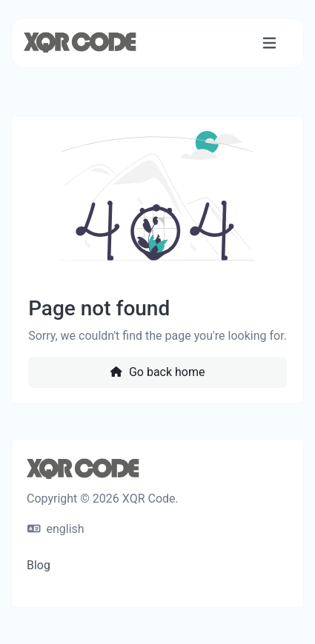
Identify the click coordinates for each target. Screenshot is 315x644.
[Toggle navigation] (269, 43)
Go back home (157, 372)
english (56, 529)
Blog (39, 565)
